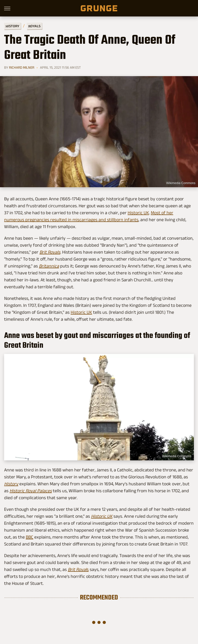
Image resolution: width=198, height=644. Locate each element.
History (13, 26)
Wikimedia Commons (181, 183)
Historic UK (138, 213)
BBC (30, 537)
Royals (34, 26)
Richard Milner (22, 67)
